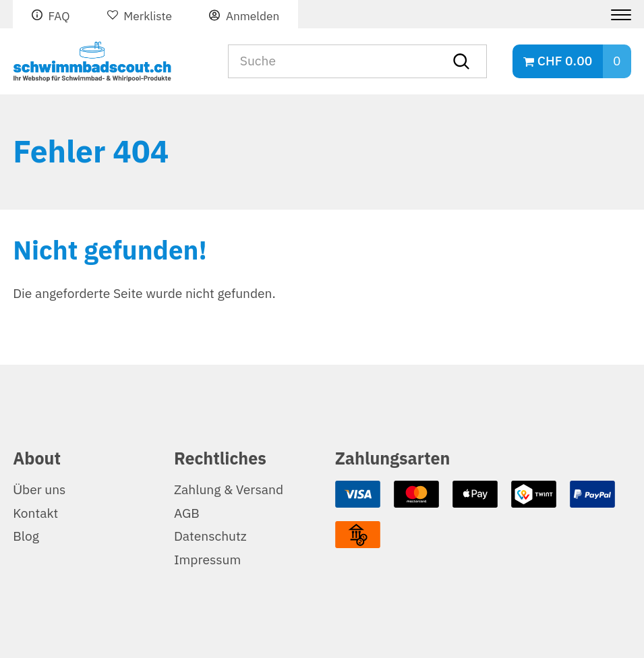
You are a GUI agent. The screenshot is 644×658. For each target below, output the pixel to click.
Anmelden (253, 16)
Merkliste (148, 16)
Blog (26, 536)
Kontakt (35, 513)
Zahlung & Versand (229, 490)
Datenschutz (210, 536)
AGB (187, 513)
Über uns (39, 490)
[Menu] (616, 15)
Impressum (207, 560)
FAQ (59, 16)
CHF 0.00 (565, 61)
